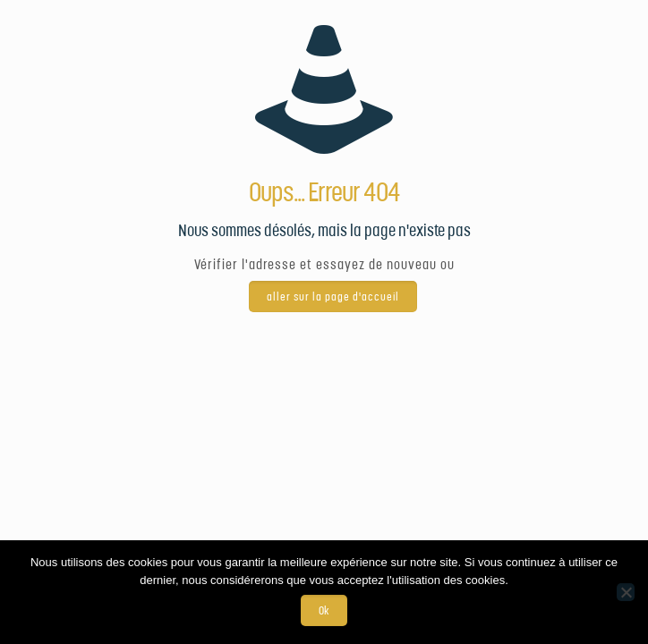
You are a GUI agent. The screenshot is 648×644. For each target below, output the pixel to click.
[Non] (626, 592)
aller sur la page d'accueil (333, 297)
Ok (324, 610)
